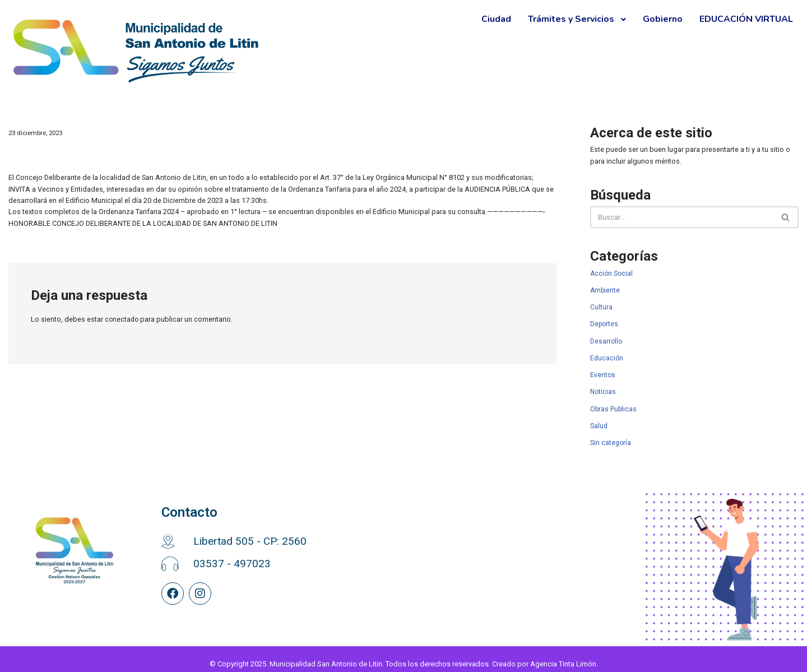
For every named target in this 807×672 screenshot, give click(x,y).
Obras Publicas (613, 401)
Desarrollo (606, 335)
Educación (607, 351)
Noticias (603, 384)
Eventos (603, 368)
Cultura (601, 302)
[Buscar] (682, 215)
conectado (118, 315)
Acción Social (611, 270)
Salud (599, 417)
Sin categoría (611, 433)
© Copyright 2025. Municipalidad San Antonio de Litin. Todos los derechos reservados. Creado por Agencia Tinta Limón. (404, 654)
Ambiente (605, 286)
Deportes (604, 319)
